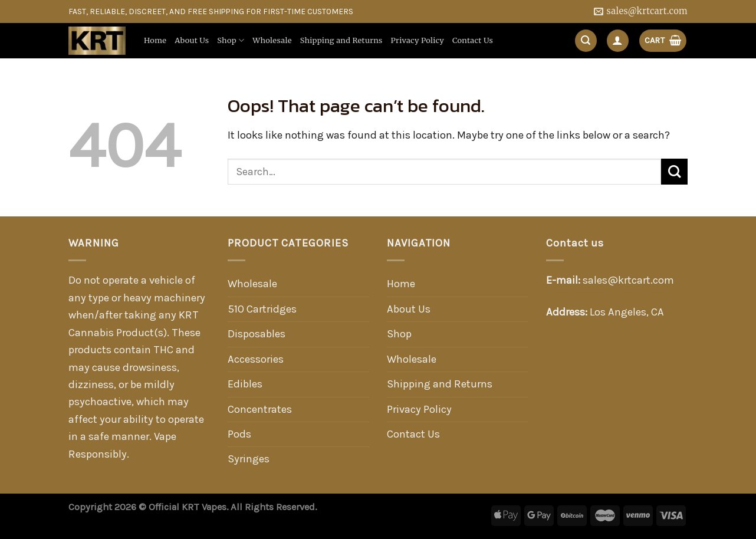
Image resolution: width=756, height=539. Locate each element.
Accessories (256, 359)
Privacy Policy (418, 40)
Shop (231, 40)
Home (155, 40)
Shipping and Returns (341, 40)
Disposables (257, 334)
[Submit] (674, 172)
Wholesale (272, 40)
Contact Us (473, 40)
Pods (239, 434)
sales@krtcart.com (628, 280)
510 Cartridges (262, 309)
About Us (192, 40)
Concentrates (260, 409)
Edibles (245, 384)
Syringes (249, 459)
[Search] (586, 40)
